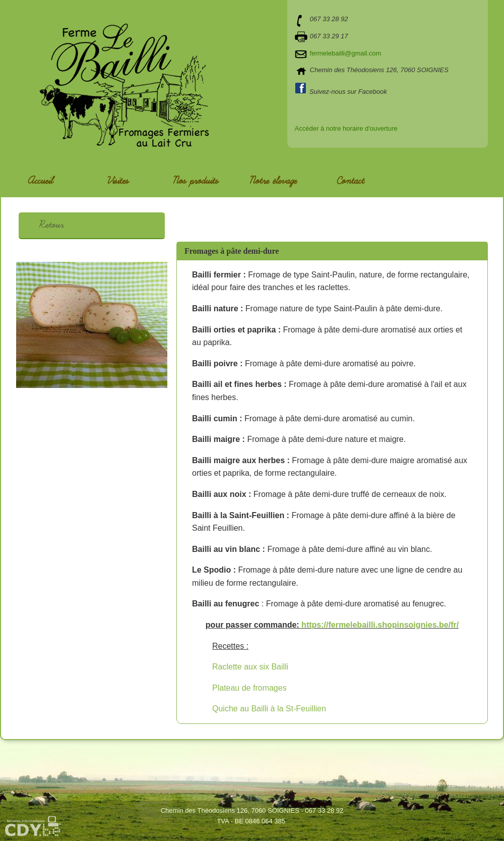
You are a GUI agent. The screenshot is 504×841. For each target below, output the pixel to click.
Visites (118, 181)
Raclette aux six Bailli (250, 667)
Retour (51, 225)
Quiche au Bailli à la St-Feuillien (269, 709)
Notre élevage (273, 181)
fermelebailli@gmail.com (346, 53)
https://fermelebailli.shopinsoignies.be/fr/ (380, 625)
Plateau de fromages (249, 688)
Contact (350, 181)
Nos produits (195, 181)
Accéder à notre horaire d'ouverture (346, 128)
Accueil (40, 181)
